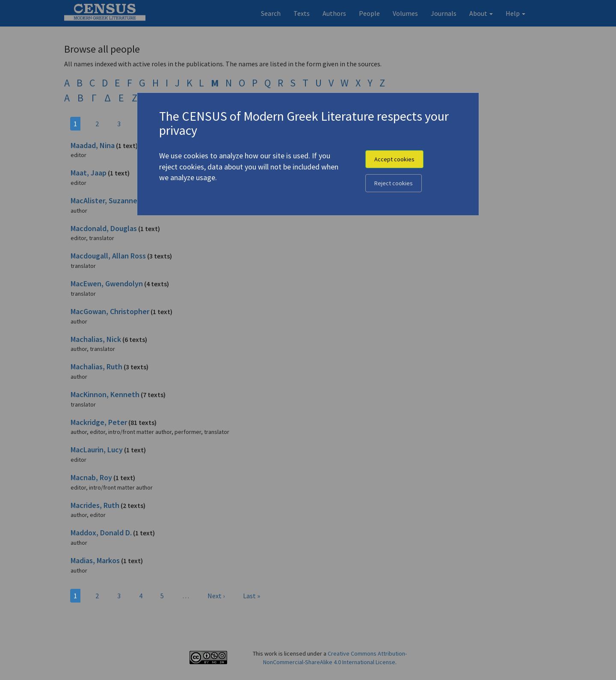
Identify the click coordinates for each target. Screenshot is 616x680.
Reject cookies (394, 183)
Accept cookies (394, 159)
